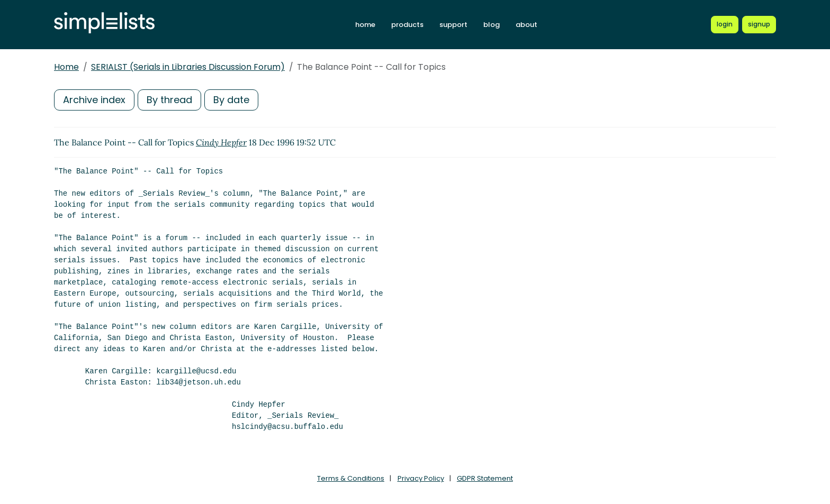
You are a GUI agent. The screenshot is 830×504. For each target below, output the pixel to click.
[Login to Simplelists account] (725, 24)
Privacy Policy (421, 478)
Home (66, 67)
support (453, 25)
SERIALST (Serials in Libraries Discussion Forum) (188, 67)
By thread (169, 100)
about (526, 25)
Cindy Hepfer (221, 142)
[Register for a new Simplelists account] (759, 24)
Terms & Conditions (351, 478)
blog (491, 25)
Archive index (94, 100)
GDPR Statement (485, 478)
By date (231, 100)
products (407, 25)
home (365, 25)
